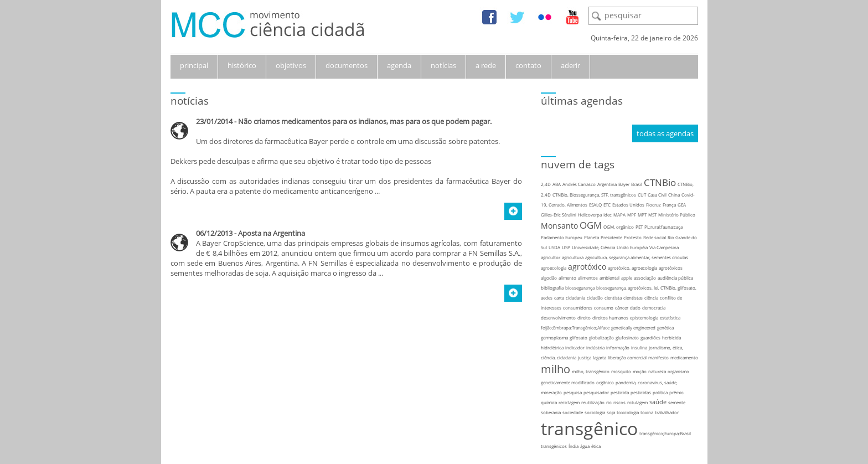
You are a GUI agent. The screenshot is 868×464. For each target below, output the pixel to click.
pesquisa (573, 392)
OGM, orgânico (619, 227)
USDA (554, 247)
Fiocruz (653, 205)
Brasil (637, 184)
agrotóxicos (671, 268)
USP (566, 247)
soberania (551, 412)
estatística (670, 318)
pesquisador (596, 392)
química (549, 402)
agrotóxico (587, 267)
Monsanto (559, 226)
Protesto (633, 237)
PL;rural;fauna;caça (663, 227)
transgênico (589, 428)
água (585, 446)
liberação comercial (627, 357)
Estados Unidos (628, 205)
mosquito (621, 371)
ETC (607, 205)
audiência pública (675, 278)
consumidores (578, 308)
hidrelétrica (552, 347)
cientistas (633, 298)
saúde (658, 402)
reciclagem (569, 402)
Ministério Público (677, 215)
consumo (604, 308)
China (674, 195)
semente (677, 402)
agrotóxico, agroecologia (632, 268)
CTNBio (660, 182)
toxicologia (628, 412)
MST (652, 215)
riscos (619, 402)
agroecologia (554, 268)
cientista (613, 298)
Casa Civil (657, 195)
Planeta (591, 237)
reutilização (593, 402)
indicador (575, 347)
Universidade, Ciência (593, 247)
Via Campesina (664, 247)
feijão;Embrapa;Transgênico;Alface (575, 328)
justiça (585, 357)
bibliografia (552, 288)
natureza (657, 371)
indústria (595, 347)
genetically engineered (633, 328)
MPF (632, 215)
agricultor (551, 257)
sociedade (573, 412)
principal (194, 65)
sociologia (595, 412)
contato (528, 65)
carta (559, 298)
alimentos (588, 278)
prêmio (676, 392)
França (669, 205)
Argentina (607, 184)
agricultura (573, 257)
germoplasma (554, 337)
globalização (601, 337)
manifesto (658, 357)
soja (611, 412)
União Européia (632, 247)
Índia (573, 446)
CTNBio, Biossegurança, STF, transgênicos (594, 195)
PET (639, 227)
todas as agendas (665, 133)
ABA (557, 184)
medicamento (684, 357)
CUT (642, 195)
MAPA (619, 215)
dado (635, 308)
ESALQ (595, 205)
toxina (647, 412)
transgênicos (554, 446)
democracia (654, 308)
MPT (642, 215)
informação (618, 347)
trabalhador (667, 412)
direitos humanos (610, 318)
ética (596, 446)
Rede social (655, 237)
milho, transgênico (591, 371)
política (660, 392)
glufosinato (627, 337)
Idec (608, 215)
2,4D (546, 184)
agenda (399, 65)
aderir (570, 65)
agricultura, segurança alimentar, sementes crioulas (637, 257)
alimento (567, 278)
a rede (486, 65)
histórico (242, 65)
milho (556, 369)
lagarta (600, 357)
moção (640, 371)
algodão (549, 278)
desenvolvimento (558, 318)
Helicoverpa (590, 215)
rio (609, 402)
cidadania (575, 298)
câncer (622, 308)
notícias (443, 65)
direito (584, 318)
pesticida (620, 392)
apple (627, 278)
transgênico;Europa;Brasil (665, 433)
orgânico (605, 382)
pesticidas (641, 392)
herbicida (671, 337)
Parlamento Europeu (562, 237)
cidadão (595, 298)
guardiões (650, 337)
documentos (347, 65)
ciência (651, 298)
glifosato (578, 337)
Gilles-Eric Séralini (559, 215)
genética (665, 328)
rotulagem (637, 402)
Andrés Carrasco (579, 184)
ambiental (609, 278)
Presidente (611, 237)
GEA (682, 205)
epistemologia (644, 318)
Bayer (624, 184)
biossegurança (580, 288)
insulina (639, 347)
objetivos (291, 65)
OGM (591, 225)
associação (645, 278)
